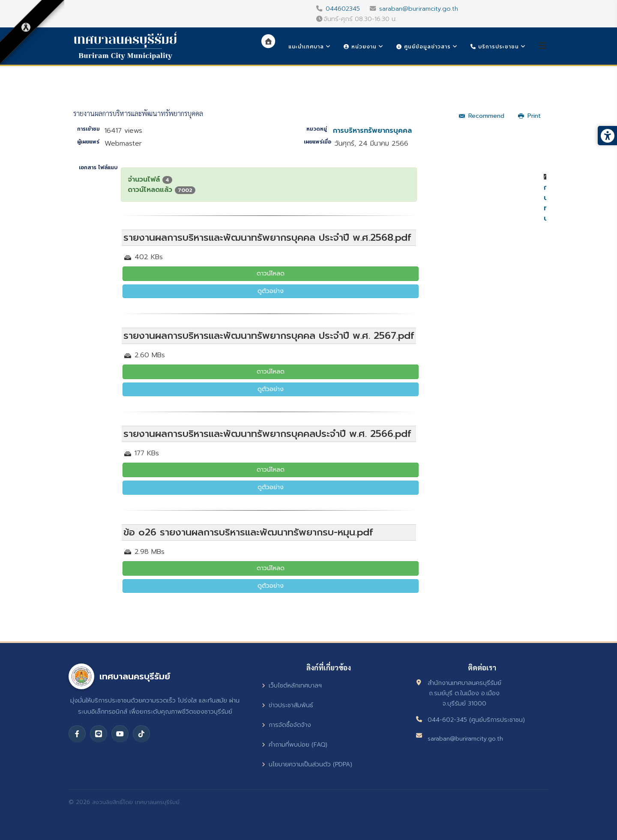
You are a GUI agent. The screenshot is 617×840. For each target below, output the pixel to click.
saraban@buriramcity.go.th (419, 9)
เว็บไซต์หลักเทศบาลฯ (292, 686)
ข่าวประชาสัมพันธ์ (288, 705)
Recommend (482, 116)
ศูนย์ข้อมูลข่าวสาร (424, 47)
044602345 (343, 9)
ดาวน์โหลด (271, 274)
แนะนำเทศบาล (306, 47)
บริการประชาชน (495, 47)
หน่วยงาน (360, 47)
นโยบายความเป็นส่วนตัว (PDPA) (307, 764)
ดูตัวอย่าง (271, 291)
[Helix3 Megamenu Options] (542, 46)
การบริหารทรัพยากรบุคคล (372, 131)
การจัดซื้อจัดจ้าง (286, 725)
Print (529, 116)
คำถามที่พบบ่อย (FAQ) (295, 745)
